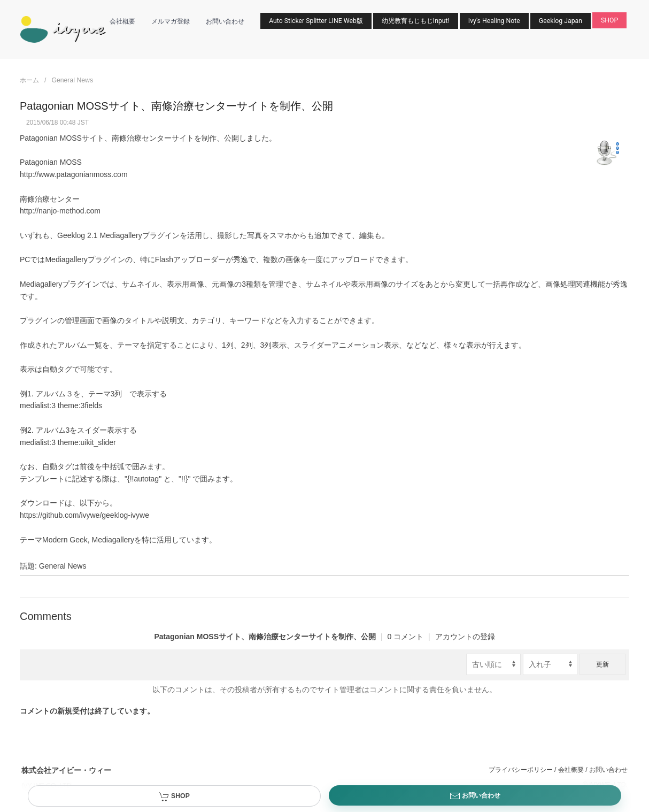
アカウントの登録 (465, 637)
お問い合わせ (225, 21)
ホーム (29, 80)
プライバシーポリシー (521, 770)
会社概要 (122, 21)
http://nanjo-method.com (60, 211)
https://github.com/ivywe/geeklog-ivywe (84, 515)
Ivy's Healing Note (494, 21)
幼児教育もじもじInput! (416, 21)
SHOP (609, 20)
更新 (602, 664)
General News (72, 80)
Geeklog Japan (561, 21)
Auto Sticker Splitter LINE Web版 (316, 21)
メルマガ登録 (171, 21)
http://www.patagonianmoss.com (74, 174)
